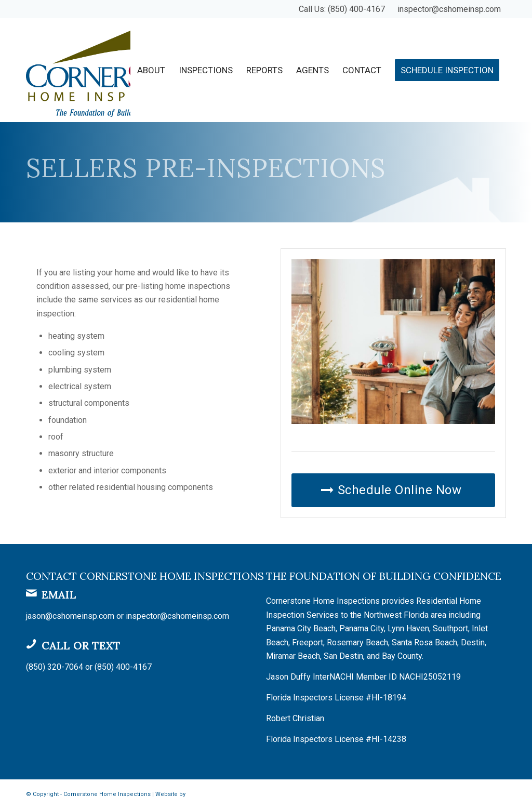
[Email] (31, 593)
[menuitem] (151, 70)
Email (59, 595)
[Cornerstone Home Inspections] (117, 70)
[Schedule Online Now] (393, 490)
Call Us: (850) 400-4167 (342, 9)
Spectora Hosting (211, 794)
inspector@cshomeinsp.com (449, 9)
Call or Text (81, 646)
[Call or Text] (31, 644)
